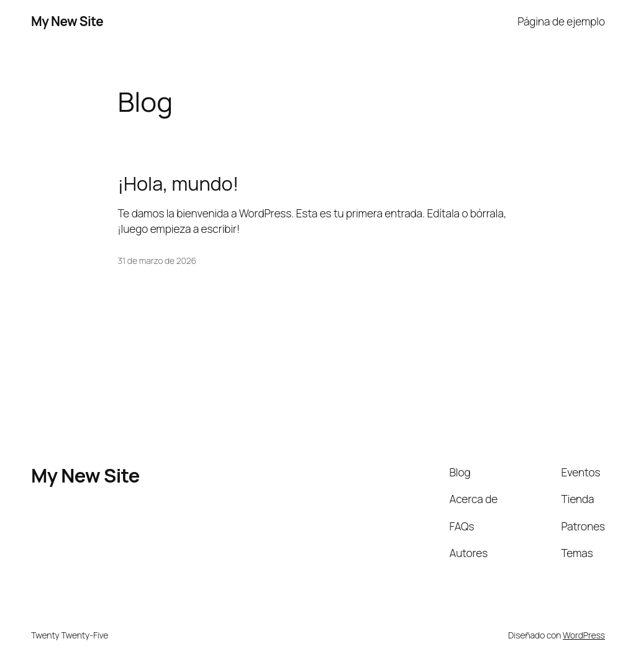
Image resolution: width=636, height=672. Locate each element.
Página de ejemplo (561, 21)
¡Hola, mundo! (179, 184)
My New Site (67, 21)
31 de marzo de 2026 (157, 261)
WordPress (584, 635)
